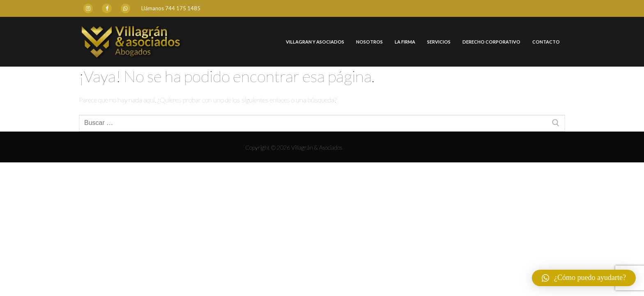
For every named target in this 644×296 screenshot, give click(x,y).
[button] (584, 278)
